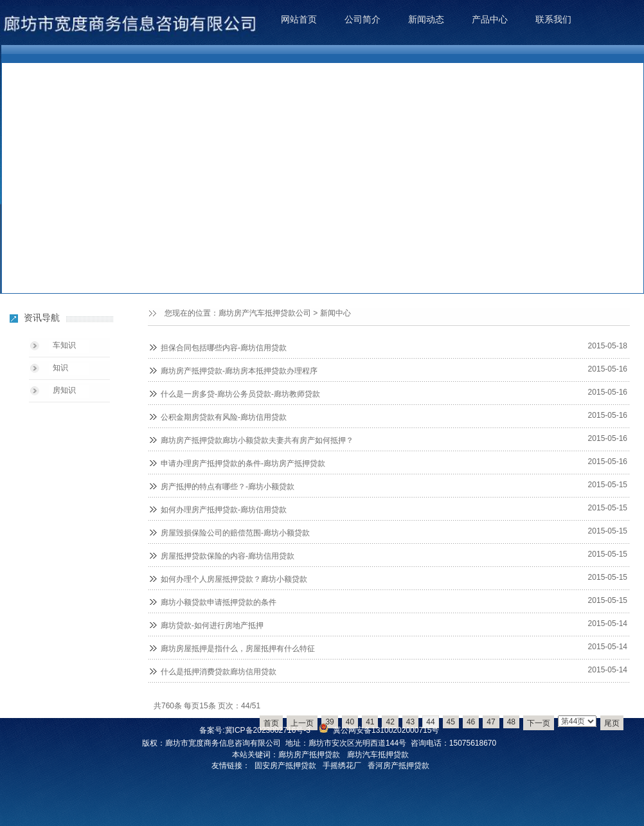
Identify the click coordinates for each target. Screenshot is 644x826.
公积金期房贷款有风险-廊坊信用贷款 (224, 417)
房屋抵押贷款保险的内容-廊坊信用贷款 (228, 556)
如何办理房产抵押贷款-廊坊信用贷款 (224, 510)
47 (491, 722)
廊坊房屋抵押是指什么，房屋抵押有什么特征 (238, 649)
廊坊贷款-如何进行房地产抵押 (212, 625)
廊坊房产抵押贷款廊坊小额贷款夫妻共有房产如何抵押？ (257, 440)
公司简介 (362, 19)
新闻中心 (335, 313)
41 (370, 722)
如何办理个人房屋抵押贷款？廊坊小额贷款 (234, 579)
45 (451, 722)
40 (350, 722)
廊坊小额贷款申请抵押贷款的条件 (219, 602)
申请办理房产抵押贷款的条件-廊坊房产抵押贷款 (243, 463)
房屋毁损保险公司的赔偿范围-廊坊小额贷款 (235, 533)
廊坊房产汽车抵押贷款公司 (265, 313)
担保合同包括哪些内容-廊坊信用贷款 (224, 348)
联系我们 (553, 19)
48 (511, 722)
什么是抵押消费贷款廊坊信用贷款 (219, 672)
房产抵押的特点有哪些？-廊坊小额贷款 (228, 487)
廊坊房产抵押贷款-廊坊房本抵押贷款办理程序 (239, 371)
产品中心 (490, 19)
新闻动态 (426, 19)
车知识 (64, 345)
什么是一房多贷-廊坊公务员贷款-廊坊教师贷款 (240, 394)
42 (390, 722)
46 (471, 722)
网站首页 (299, 19)
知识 (60, 368)
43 (410, 722)
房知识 (64, 390)
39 (329, 722)
